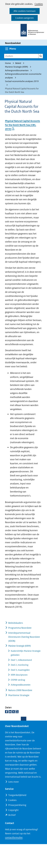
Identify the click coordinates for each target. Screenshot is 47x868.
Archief (12, 815)
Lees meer (14, 782)
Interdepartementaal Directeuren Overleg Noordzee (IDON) (24, 637)
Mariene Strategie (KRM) (19, 646)
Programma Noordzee (20, 628)
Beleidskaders (16, 623)
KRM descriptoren (19, 675)
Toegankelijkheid (17, 795)
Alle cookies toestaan (25, 11)
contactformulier (14, 837)
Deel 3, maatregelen (20, 670)
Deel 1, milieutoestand (21, 660)
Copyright (13, 810)
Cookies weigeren (25, 18)
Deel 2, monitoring (20, 665)
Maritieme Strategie (19, 695)
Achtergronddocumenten (21, 685)
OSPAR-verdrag (18, 680)
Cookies (39, 4)
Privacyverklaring (17, 805)
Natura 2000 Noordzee (20, 690)
